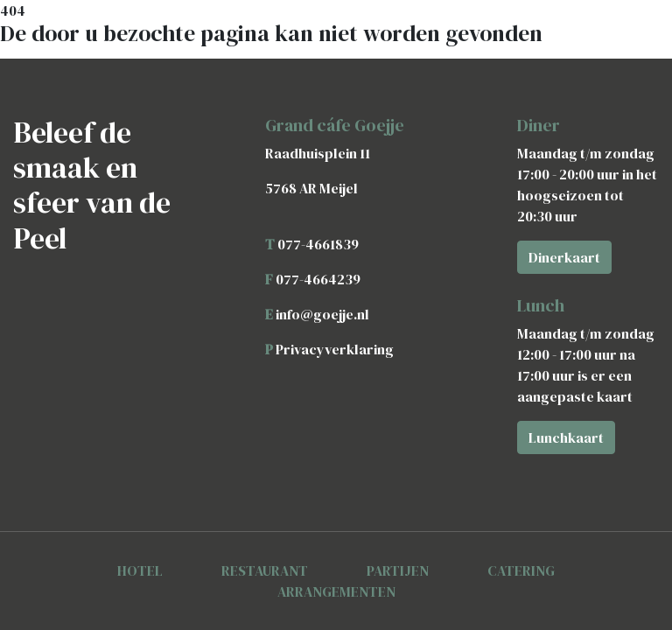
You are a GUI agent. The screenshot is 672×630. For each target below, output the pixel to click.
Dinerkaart (564, 257)
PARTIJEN (398, 570)
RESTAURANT (265, 570)
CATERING (521, 570)
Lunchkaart (566, 437)
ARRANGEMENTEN (336, 591)
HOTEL (140, 570)
